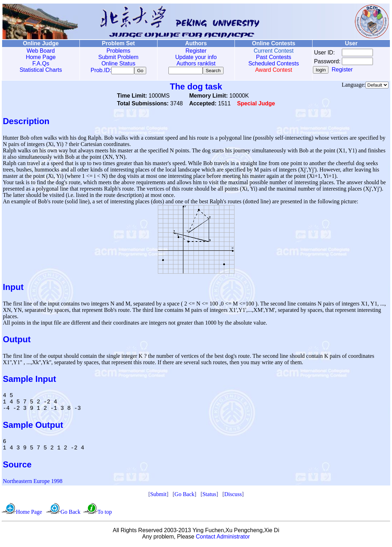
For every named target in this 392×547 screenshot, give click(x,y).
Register (196, 51)
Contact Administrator (223, 538)
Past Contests (274, 57)
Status (209, 496)
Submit (158, 496)
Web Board (41, 51)
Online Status (118, 63)
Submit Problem (118, 57)
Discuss (233, 496)
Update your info (196, 57)
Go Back (184, 496)
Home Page (41, 57)
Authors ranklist (196, 63)
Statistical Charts (41, 70)
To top (105, 513)
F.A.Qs (41, 63)
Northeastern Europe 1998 (33, 482)
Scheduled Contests (274, 63)
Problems (118, 51)
